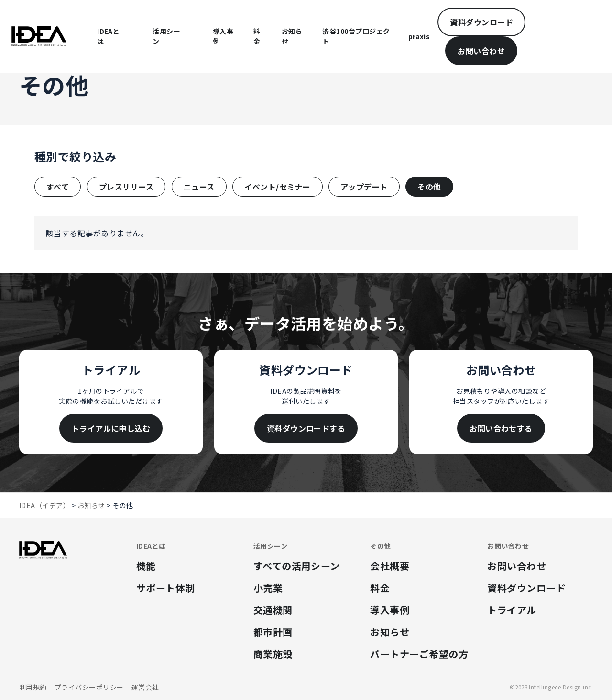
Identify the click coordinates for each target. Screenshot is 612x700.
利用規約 (33, 687)
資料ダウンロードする (306, 428)
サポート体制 (166, 588)
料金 (257, 36)
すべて (58, 187)
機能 (146, 566)
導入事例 (223, 36)
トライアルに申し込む (111, 428)
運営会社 (145, 687)
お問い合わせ (481, 51)
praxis (419, 36)
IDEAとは (108, 36)
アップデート (364, 187)
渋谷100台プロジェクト (356, 36)
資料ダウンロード (481, 22)
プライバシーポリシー (89, 687)
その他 (429, 187)
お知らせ (292, 36)
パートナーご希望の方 (419, 654)
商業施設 (273, 654)
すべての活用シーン (297, 566)
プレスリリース (126, 187)
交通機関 (273, 610)
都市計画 (273, 632)
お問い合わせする (501, 428)
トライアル (512, 610)
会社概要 (390, 566)
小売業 (268, 588)
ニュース (199, 187)
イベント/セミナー (277, 187)
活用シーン (166, 36)
